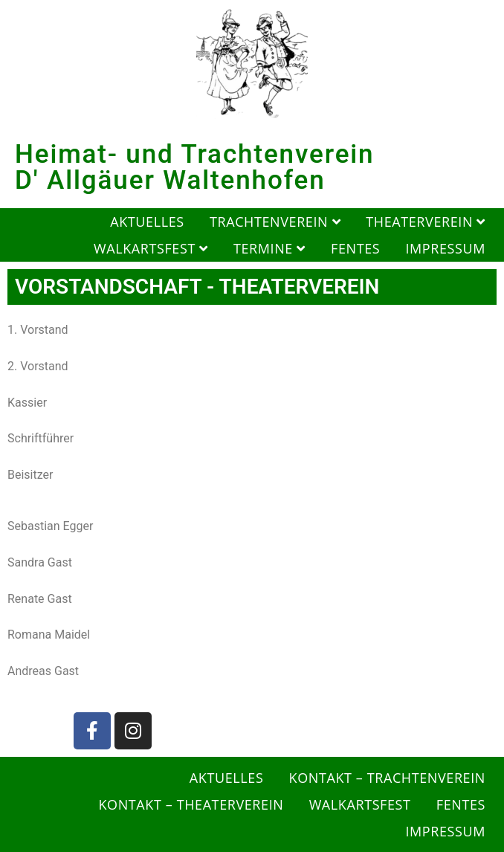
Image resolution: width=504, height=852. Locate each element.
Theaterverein (426, 222)
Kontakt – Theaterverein (191, 804)
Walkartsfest (151, 248)
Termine (269, 248)
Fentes (355, 248)
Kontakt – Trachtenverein (387, 778)
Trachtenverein (275, 222)
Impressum (445, 248)
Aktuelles (147, 222)
